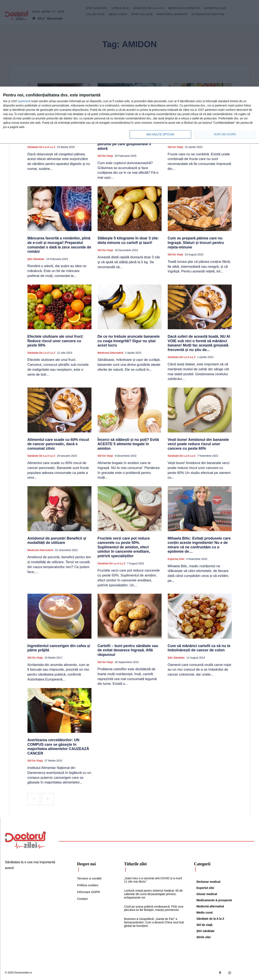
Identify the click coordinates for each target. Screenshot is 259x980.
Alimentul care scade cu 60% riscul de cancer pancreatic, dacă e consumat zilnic (58, 444)
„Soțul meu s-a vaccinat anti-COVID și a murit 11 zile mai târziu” (153, 880)
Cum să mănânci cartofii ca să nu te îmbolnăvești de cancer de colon (199, 648)
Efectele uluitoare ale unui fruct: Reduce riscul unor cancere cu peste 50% (56, 341)
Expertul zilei (176, 559)
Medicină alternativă (111, 353)
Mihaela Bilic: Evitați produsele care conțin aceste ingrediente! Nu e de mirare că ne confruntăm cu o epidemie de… (199, 545)
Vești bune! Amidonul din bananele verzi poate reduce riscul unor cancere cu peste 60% (198, 444)
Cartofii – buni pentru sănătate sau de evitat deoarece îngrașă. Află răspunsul (128, 650)
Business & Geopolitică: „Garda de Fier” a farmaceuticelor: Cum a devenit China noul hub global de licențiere (154, 922)
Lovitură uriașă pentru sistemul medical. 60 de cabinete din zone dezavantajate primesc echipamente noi (153, 894)
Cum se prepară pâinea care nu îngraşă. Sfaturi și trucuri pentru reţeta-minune (196, 243)
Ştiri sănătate (36, 259)
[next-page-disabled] (48, 799)
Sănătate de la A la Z (41, 147)
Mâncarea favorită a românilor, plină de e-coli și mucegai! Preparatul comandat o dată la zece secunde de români (59, 245)
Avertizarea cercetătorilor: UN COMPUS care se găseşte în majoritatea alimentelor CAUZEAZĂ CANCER (58, 747)
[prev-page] (34, 799)
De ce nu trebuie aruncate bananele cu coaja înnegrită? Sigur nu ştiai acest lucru (129, 341)
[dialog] (129, 115)
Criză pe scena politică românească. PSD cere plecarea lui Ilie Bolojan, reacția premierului (154, 908)
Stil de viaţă (105, 156)
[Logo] (25, 840)
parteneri (24, 101)
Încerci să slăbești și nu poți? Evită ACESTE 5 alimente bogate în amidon (128, 444)
